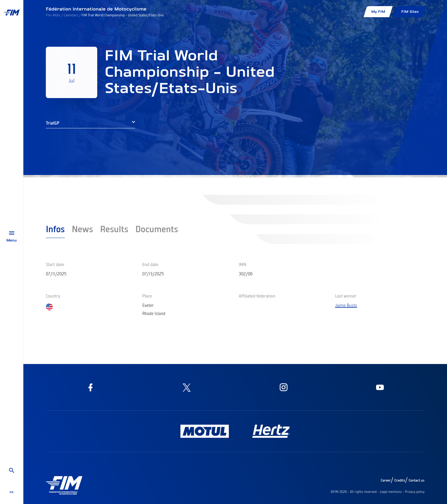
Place (147, 296)
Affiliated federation (257, 296)
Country (53, 296)
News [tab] (82, 229)
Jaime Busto (346, 305)
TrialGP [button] (53, 123)
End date (150, 264)
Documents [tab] (157, 229)
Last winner (346, 296)
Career (386, 480)
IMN (243, 264)
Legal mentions (391, 492)
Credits (400, 480)
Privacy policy (415, 492)
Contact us (417, 480)
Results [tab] (114, 229)
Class (51, 118)
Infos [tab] (55, 229)
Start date (55, 264)
